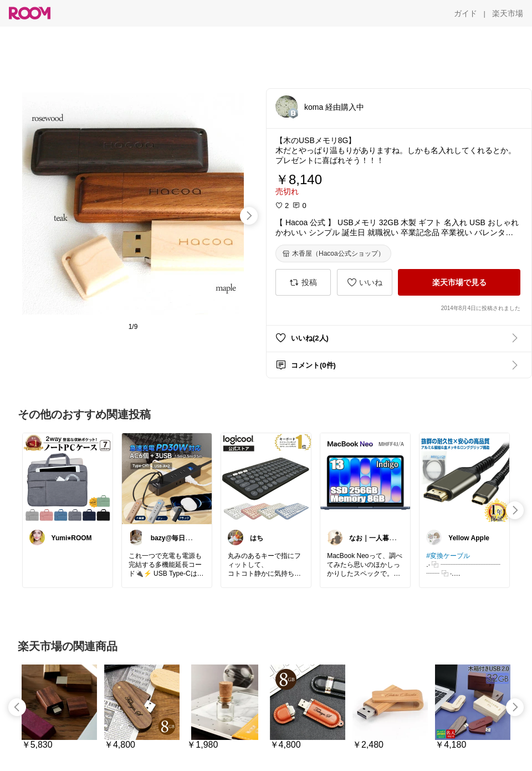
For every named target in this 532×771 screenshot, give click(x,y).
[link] (68, 478)
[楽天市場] (508, 13)
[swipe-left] (17, 707)
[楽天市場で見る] (459, 282)
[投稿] (303, 282)
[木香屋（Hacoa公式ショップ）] (333, 253)
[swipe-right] (249, 216)
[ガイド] (465, 13)
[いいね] (365, 282)
